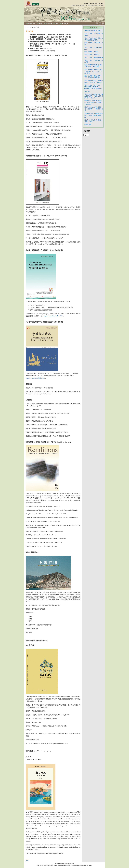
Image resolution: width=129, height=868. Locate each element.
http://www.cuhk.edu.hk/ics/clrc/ (54, 316)
